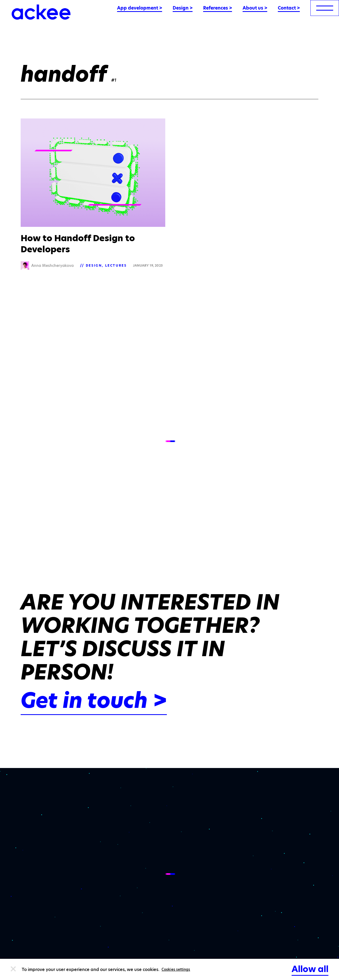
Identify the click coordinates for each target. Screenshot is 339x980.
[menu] (325, 8)
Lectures (116, 265)
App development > (140, 8)
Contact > (289, 8)
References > (218, 8)
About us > (255, 8)
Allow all (310, 969)
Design (94, 265)
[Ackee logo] (41, 12)
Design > (183, 8)
